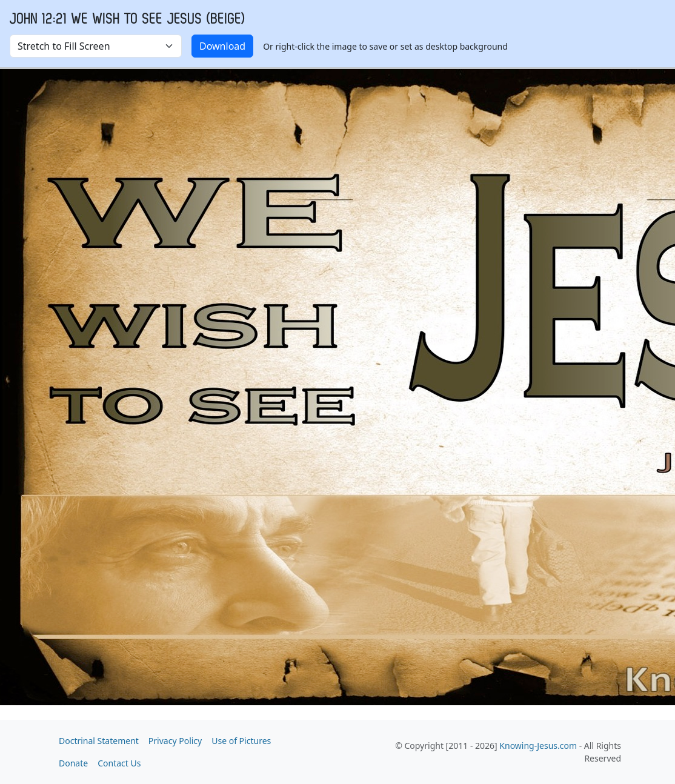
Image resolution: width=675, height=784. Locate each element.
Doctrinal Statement (99, 741)
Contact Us (119, 763)
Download (222, 46)
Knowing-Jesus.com (538, 746)
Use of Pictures (241, 741)
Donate (73, 763)
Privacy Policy (175, 741)
